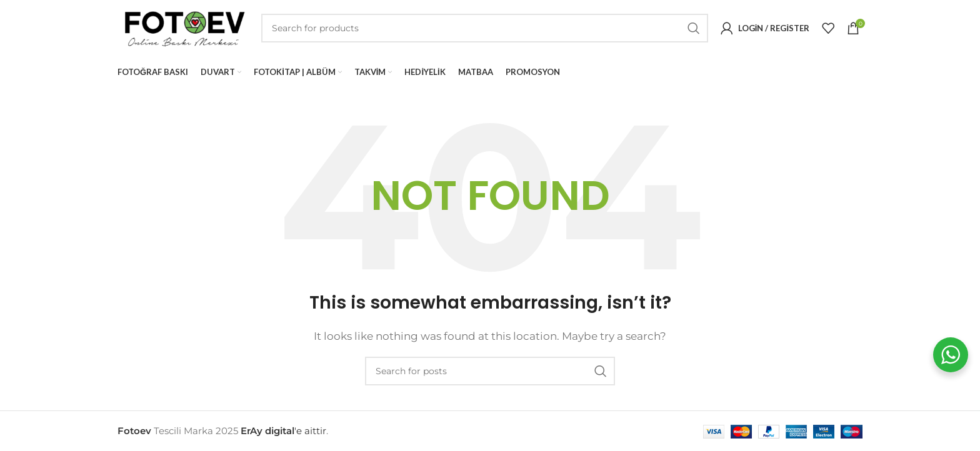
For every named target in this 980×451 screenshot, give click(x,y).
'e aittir (283, 431)
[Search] (485, 28)
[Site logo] (183, 27)
